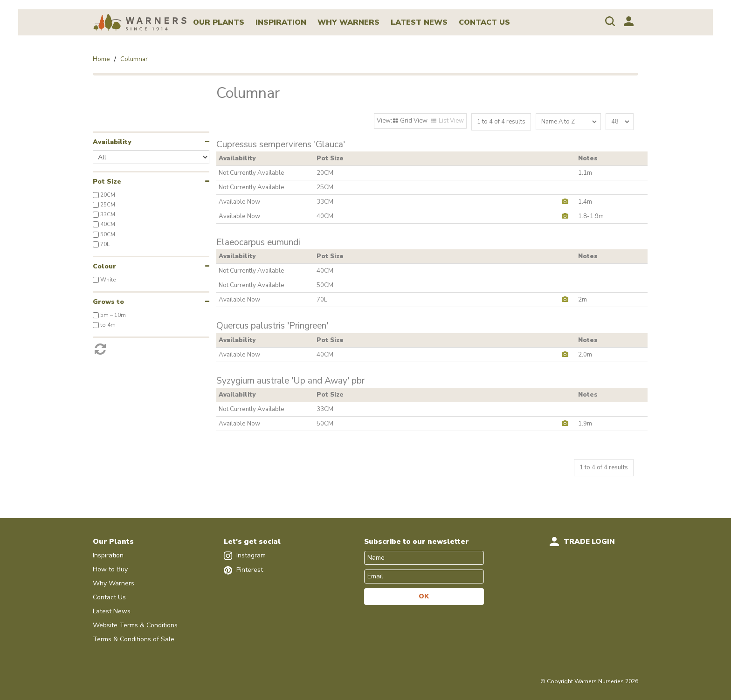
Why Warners (348, 22)
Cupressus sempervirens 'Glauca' (281, 145)
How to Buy (110, 569)
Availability (112, 142)
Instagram (245, 555)
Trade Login (589, 542)
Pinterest (243, 570)
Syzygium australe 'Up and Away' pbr (290, 381)
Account (629, 21)
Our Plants (219, 22)
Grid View (414, 121)
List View (451, 121)
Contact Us (484, 22)
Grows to (108, 302)
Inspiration (281, 22)
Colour (104, 266)
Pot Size (107, 182)
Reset (151, 346)
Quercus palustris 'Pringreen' (272, 326)
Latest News (419, 22)
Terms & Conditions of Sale (134, 639)
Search (610, 21)
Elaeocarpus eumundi (258, 243)
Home (101, 59)
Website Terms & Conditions (135, 625)
